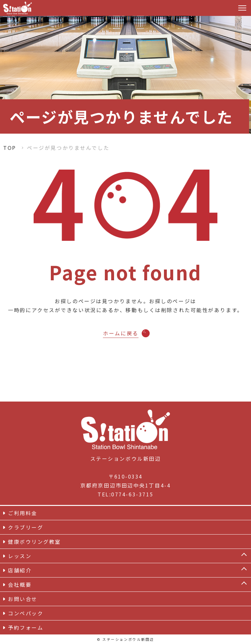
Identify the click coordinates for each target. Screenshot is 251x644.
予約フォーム (26, 627)
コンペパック (26, 613)
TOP (10, 148)
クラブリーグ (26, 527)
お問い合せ (23, 599)
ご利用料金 (23, 513)
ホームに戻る (121, 333)
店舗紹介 (20, 570)
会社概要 (20, 584)
